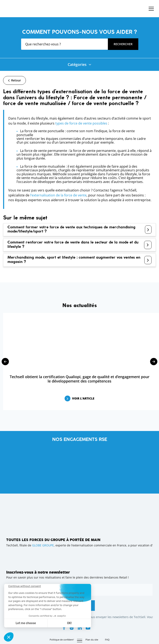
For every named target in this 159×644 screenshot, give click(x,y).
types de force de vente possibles (81, 123)
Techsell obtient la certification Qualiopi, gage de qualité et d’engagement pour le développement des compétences (80, 379)
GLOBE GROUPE (43, 545)
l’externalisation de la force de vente (58, 195)
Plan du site (92, 640)
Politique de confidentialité (64, 640)
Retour (16, 80)
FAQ (107, 640)
